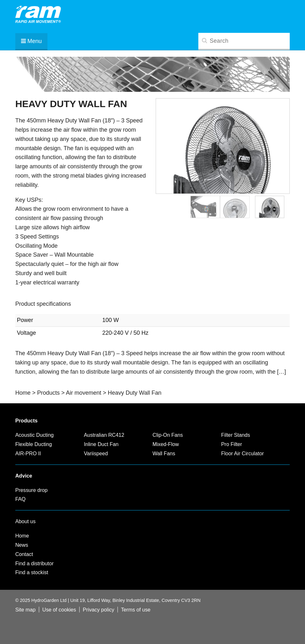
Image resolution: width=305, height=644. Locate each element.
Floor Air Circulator (243, 453)
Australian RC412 (104, 435)
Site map (25, 610)
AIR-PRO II (28, 453)
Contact (24, 554)
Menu (31, 41)
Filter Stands (236, 435)
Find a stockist (32, 572)
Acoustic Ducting (35, 435)
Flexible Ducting (34, 444)
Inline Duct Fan (101, 444)
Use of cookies (59, 610)
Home (22, 536)
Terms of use (136, 610)
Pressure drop (32, 490)
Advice (24, 476)
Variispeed (96, 453)
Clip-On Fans (168, 435)
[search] (244, 41)
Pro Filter (232, 444)
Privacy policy (99, 610)
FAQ (20, 499)
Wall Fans (164, 453)
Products (26, 421)
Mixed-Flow (166, 444)
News (22, 545)
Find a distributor (35, 563)
